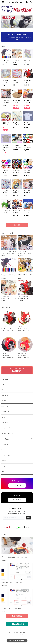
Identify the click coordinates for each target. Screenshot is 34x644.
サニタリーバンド (6, 455)
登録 (28, 518)
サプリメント (5, 423)
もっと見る (17, 225)
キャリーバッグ (6, 428)
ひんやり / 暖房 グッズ (8, 433)
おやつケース (5, 412)
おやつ (3, 417)
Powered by (17, 635)
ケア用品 (4, 461)
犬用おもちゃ (5, 444)
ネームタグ (5, 401)
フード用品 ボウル (7, 439)
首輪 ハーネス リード (8, 395)
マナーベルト (5, 450)
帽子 (3, 390)
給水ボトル (5, 406)
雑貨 (3, 472)
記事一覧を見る (17, 616)
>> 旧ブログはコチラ (17, 624)
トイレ (3, 466)
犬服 (3, 384)
